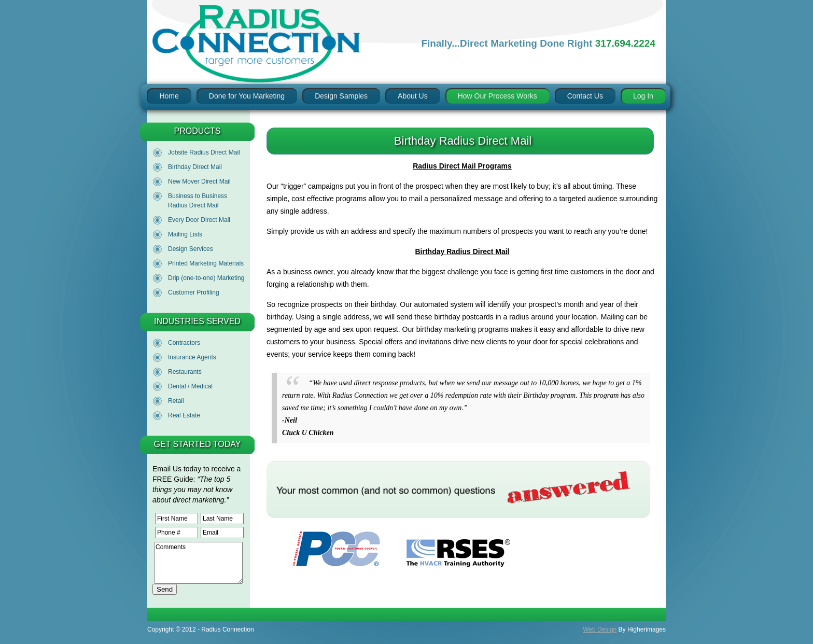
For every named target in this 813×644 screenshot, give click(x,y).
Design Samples (341, 96)
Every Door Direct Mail (199, 220)
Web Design (600, 629)
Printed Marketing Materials (206, 263)
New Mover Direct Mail (199, 181)
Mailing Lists (185, 234)
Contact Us (585, 96)
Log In (643, 96)
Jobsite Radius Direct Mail (204, 152)
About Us (413, 96)
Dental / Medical (190, 386)
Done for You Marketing (247, 96)
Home (169, 96)
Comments (198, 563)
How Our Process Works (497, 96)
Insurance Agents (192, 357)
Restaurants (185, 372)
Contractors (184, 343)
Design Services (191, 249)
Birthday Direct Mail (195, 167)
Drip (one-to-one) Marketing (206, 278)
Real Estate (184, 415)
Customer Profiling (194, 292)
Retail (176, 401)
